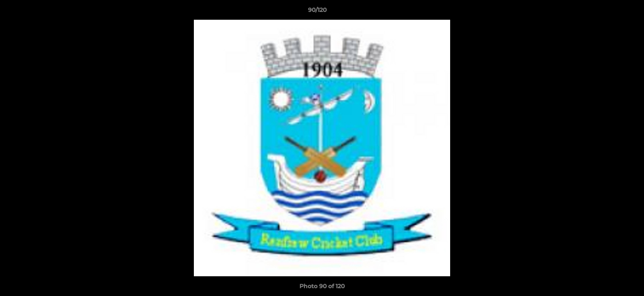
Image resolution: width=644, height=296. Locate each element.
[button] (609, 12)
